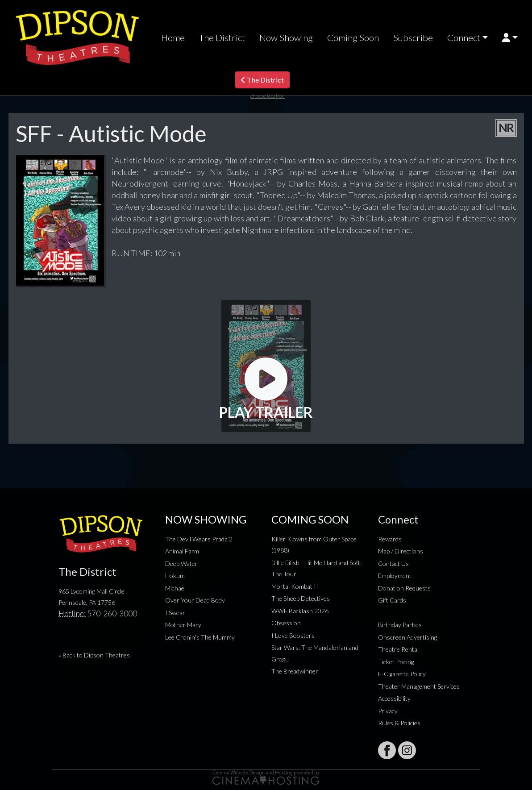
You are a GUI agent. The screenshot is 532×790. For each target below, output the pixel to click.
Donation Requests (404, 588)
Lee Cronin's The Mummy (200, 637)
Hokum (175, 576)
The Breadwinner (295, 671)
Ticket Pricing (396, 662)
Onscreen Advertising (407, 637)
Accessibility (394, 698)
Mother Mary (183, 625)
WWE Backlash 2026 (300, 611)
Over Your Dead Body (195, 600)
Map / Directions (401, 551)
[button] (510, 38)
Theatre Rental (398, 649)
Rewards (390, 539)
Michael (175, 588)
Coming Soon (353, 37)
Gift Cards (392, 600)
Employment (395, 576)
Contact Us (393, 563)
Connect (464, 37)
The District (222, 37)
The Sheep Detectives (301, 598)
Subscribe (413, 37)
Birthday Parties (400, 625)
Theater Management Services (419, 686)
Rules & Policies (399, 723)
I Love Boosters (293, 635)
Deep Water (181, 563)
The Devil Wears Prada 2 (199, 539)
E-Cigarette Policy (402, 674)
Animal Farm (182, 551)
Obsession (286, 623)
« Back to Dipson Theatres (94, 655)
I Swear (175, 613)
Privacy (388, 711)
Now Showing (286, 37)
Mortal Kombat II (295, 586)
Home (173, 37)
